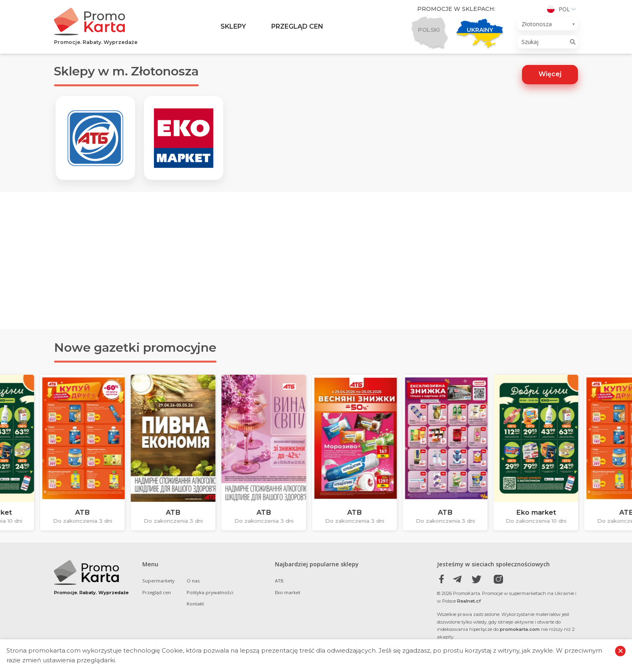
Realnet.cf (469, 614)
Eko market (288, 605)
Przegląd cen (297, 26)
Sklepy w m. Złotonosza (126, 71)
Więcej (550, 74)
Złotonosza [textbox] (537, 24)
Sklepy (233, 26)
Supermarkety (158, 594)
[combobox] (548, 24)
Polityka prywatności (210, 605)
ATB (279, 594)
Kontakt (195, 617)
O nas (193, 594)
